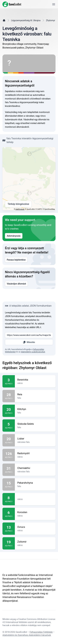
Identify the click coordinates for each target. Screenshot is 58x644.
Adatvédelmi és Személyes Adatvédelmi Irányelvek (27, 635)
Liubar (35, 439)
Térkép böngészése (18, 204)
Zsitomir (35, 542)
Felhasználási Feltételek (41, 632)
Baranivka (35, 380)
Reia (35, 395)
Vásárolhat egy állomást (35, 120)
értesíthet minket (29, 123)
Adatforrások (20, 209)
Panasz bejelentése (16, 260)
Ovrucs (35, 527)
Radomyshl (35, 453)
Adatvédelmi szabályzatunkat (33, 352)
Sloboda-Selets (35, 424)
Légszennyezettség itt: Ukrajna (26, 20)
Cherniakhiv (35, 468)
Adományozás (14, 236)
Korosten (35, 512)
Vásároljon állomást (16, 284)
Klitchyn (35, 409)
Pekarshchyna (35, 483)
